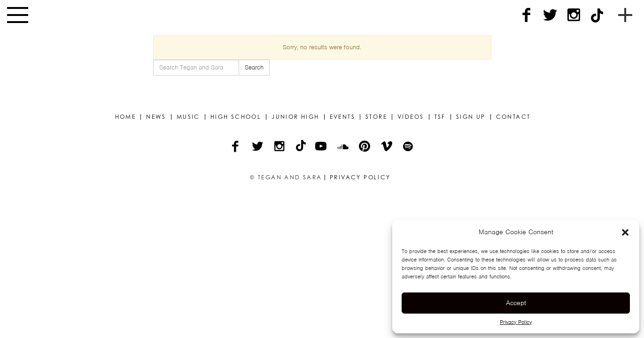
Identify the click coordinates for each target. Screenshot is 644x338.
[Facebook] (527, 15)
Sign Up (471, 117)
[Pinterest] (365, 147)
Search (254, 67)
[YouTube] (322, 147)
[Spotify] (409, 147)
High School (236, 117)
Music (188, 117)
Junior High (295, 117)
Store (376, 117)
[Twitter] (550, 15)
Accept (516, 303)
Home (126, 117)
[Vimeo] (387, 147)
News (156, 117)
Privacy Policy (516, 322)
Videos (411, 117)
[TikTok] (597, 15)
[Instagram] (574, 15)
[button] (625, 232)
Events (342, 117)
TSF (440, 117)
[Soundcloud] (344, 147)
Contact (513, 117)
